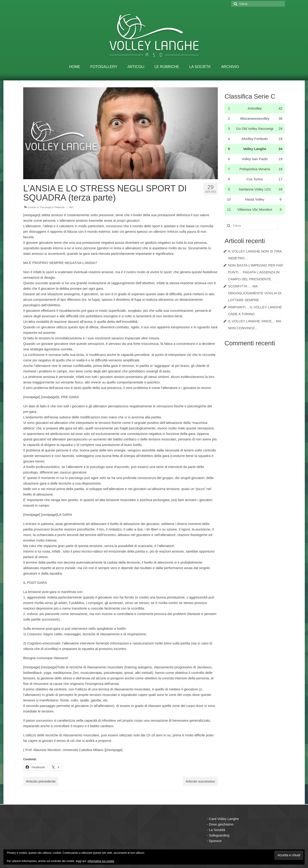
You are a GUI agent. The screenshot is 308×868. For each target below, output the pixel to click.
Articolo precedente (41, 781)
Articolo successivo (200, 781)
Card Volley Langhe (224, 819)
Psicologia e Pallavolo (52, 207)
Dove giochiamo (221, 824)
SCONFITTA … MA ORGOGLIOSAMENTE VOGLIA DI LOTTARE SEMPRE (255, 293)
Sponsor (215, 841)
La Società (217, 830)
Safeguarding (219, 835)
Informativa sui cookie (101, 861)
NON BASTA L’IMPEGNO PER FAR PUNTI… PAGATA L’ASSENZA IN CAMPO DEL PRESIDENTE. (256, 272)
